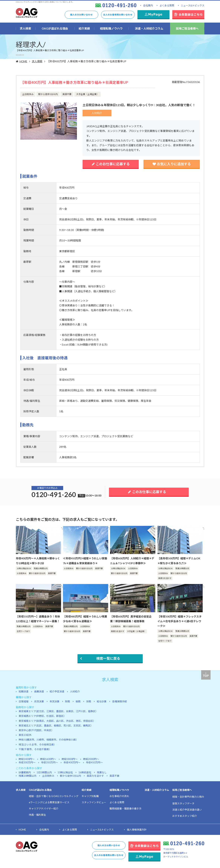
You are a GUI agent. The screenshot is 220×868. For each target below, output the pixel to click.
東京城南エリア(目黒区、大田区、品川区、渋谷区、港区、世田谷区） (57, 721)
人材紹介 (75, 691)
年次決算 (54, 701)
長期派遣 (39, 691)
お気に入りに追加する (172, 164)
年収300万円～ (27, 762)
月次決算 (39, 701)
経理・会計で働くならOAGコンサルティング (54, 796)
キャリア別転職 (90, 796)
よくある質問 (167, 5)
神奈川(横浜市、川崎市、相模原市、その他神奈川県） (48, 740)
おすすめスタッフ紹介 (185, 816)
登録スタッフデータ (183, 803)
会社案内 (148, 5)
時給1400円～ (27, 759)
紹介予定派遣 (57, 691)
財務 (67, 701)
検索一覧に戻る (108, 658)
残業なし (102, 772)
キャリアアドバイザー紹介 (44, 809)
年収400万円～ (72, 762)
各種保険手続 (120, 701)
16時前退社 (85, 772)
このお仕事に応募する (111, 164)
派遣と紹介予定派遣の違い (187, 810)
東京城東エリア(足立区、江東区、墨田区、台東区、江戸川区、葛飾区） (58, 711)
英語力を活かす (95, 776)
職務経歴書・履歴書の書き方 (125, 809)
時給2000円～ (91, 759)
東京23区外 (25, 735)
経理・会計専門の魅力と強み (188, 797)
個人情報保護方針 (137, 830)
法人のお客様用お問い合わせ (118, 15)
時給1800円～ (70, 759)
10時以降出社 (65, 772)
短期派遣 (24, 691)
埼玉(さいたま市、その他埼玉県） (37, 745)
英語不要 (114, 776)
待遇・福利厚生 (37, 815)
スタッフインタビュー (94, 802)
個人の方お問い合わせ (81, 15)
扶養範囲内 (25, 772)
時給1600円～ (48, 759)
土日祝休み (48, 776)
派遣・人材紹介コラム (157, 790)
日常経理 (24, 701)
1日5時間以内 (44, 772)
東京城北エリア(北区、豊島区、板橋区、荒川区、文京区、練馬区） (56, 726)
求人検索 (39, 61)
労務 (89, 701)
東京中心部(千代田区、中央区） (36, 730)
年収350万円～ (49, 762)
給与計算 (102, 701)
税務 (78, 701)
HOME (24, 61)
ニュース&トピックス (193, 5)
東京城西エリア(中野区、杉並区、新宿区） (42, 716)
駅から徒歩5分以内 (71, 776)
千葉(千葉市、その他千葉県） (35, 749)
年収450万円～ (94, 762)
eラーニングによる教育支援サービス (49, 802)
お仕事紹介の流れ (119, 796)
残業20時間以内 (28, 776)
